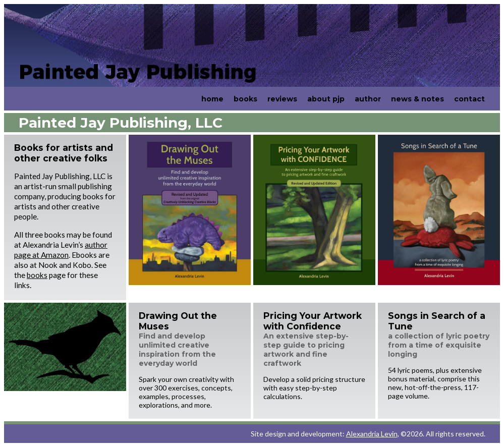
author (368, 99)
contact (469, 99)
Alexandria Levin (372, 434)
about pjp (326, 99)
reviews (282, 99)
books (245, 99)
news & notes (417, 99)
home (212, 99)
